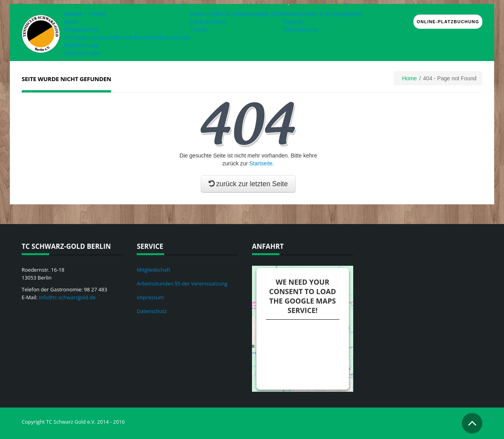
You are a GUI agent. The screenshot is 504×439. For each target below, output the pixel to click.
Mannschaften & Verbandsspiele (323, 14)
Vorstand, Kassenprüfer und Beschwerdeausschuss (127, 37)
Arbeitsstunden (82, 53)
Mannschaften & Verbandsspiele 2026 (237, 14)
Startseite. (262, 163)
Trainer (199, 30)
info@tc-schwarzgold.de (67, 297)
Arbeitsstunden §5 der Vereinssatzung (182, 283)
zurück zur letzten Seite (248, 184)
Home (409, 78)
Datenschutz (152, 311)
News (71, 22)
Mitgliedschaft (81, 30)
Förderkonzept (208, 22)
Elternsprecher (301, 30)
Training (293, 22)
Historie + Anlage (85, 14)
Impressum (150, 297)
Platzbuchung (81, 45)
